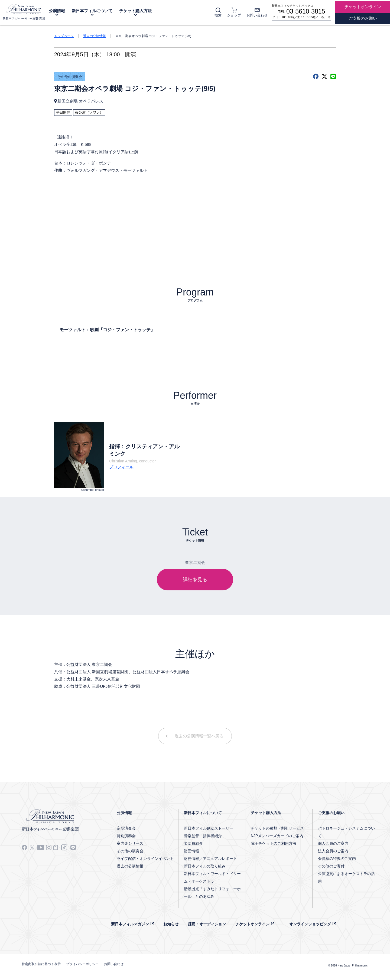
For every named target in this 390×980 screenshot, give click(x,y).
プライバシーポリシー (82, 964)
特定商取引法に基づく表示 (41, 964)
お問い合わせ (114, 964)
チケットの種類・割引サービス (277, 828)
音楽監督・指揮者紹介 (203, 836)
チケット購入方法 (135, 11)
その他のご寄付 (331, 866)
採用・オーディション (207, 924)
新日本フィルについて (92, 11)
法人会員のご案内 (333, 851)
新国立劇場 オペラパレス (80, 101)
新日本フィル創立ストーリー (209, 828)
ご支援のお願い (331, 813)
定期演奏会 (126, 828)
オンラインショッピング (310, 924)
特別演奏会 (126, 836)
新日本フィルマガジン (130, 924)
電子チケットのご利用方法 (274, 843)
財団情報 (191, 851)
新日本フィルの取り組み (205, 866)
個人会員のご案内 (333, 843)
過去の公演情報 (95, 36)
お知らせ (171, 924)
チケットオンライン (252, 924)
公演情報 (57, 11)
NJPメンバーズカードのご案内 (277, 836)
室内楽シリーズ (130, 843)
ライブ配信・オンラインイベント (145, 859)
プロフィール (121, 467)
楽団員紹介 (193, 843)
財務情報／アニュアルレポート (210, 859)
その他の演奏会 (70, 77)
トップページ (64, 36)
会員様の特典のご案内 (337, 859)
